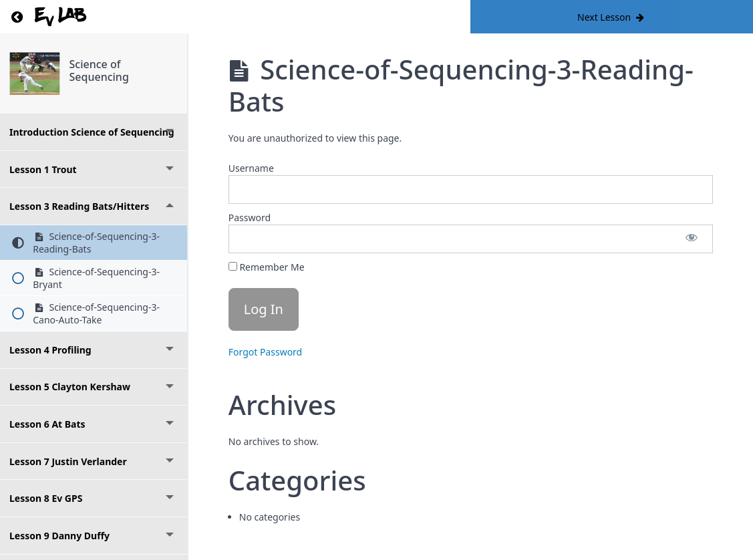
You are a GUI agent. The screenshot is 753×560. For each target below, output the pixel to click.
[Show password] (692, 239)
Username (251, 168)
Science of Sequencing (99, 71)
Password (250, 218)
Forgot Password (265, 352)
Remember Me (267, 267)
